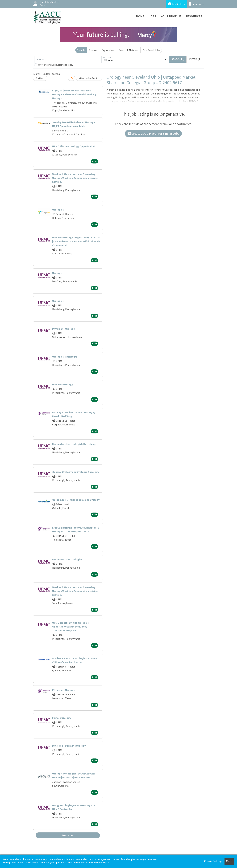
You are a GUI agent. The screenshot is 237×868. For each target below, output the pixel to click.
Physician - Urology (64, 329)
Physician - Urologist (64, 690)
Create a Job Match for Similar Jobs (153, 133)
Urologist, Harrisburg (65, 357)
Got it (229, 861)
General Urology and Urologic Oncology (76, 472)
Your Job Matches (129, 50)
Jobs (153, 16)
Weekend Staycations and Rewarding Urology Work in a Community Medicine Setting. (75, 178)
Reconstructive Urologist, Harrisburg (74, 444)
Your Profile (171, 16)
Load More (68, 835)
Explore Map (108, 50)
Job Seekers (177, 4)
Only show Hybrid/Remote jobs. (55, 65)
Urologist (58, 210)
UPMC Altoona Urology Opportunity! (73, 146)
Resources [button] (194, 16)
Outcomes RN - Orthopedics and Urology (76, 500)
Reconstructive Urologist (67, 559)
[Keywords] (68, 59)
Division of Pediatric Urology (69, 746)
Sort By (39, 78)
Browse (93, 50)
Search (81, 50)
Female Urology (62, 718)
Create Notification (89, 78)
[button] (195, 59)
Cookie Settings (213, 861)
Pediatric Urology (63, 384)
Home (140, 16)
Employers (196, 4)
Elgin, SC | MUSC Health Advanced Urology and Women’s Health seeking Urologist (74, 94)
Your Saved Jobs (151, 50)
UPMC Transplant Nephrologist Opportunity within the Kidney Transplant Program (70, 627)
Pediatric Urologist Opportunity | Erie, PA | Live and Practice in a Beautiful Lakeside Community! (76, 241)
